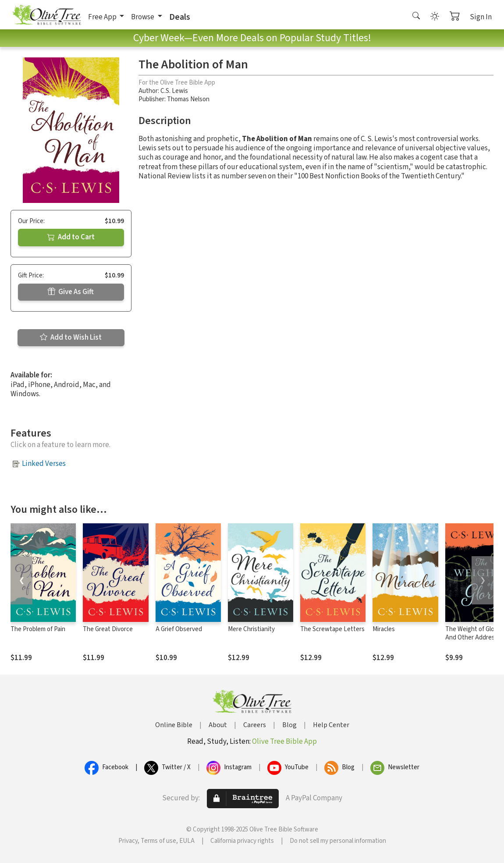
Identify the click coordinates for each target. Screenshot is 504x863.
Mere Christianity (251, 629)
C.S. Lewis (174, 91)
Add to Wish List (71, 337)
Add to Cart (71, 237)
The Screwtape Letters (332, 629)
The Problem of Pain (38, 629)
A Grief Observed (179, 629)
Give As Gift (71, 292)
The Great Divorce (108, 629)
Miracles (384, 629)
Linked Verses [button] (44, 464)
